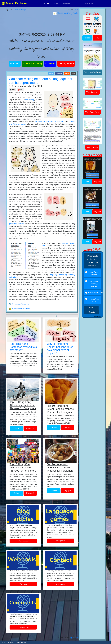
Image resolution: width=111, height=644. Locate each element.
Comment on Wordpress (20, 304)
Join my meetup (66, 64)
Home (46, 4)
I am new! (15, 64)
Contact (89, 4)
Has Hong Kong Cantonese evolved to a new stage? (23, 347)
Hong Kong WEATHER (42, 24)
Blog (56, 4)
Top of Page (74, 638)
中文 (77, 10)
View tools (23, 584)
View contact (61, 584)
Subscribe (50, 64)
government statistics (17, 224)
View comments (23, 627)
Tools (78, 4)
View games (61, 541)
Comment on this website (20, 309)
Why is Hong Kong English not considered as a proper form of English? (60, 348)
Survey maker (98, 317)
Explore (67, 4)
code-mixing (29, 100)
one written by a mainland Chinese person (50, 122)
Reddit (67, 73)
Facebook (59, 73)
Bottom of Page (20, 10)
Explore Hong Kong (32, 64)
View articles (23, 541)
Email (74, 73)
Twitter (51, 73)
